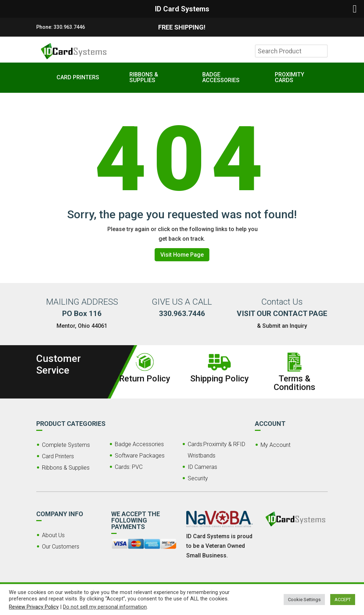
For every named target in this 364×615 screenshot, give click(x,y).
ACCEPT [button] (343, 600)
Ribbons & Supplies (66, 468)
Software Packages (140, 456)
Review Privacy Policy (34, 607)
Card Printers (58, 456)
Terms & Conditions (295, 383)
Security (198, 478)
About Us (53, 535)
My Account (275, 445)
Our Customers (61, 547)
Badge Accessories (139, 444)
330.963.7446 (69, 27)
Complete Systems (66, 445)
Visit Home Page (182, 255)
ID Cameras (202, 467)
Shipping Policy (220, 379)
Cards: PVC (129, 467)
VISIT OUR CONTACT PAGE (282, 314)
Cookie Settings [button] (304, 600)
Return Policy (145, 379)
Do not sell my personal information (105, 607)
